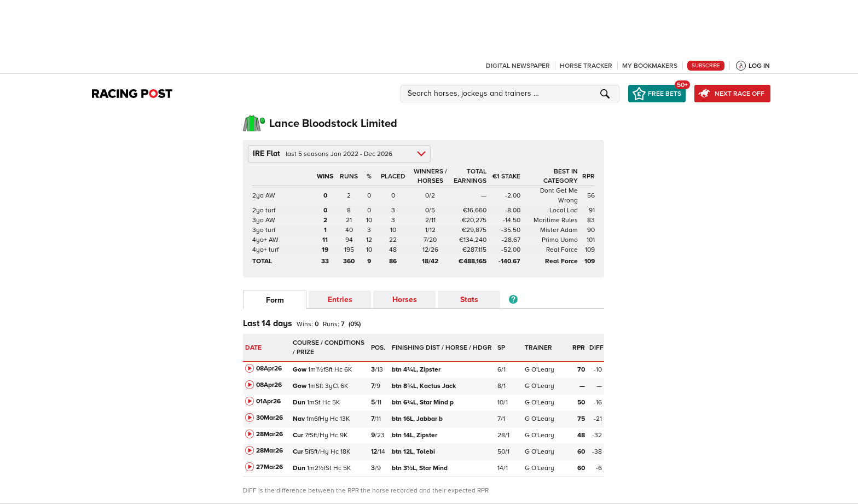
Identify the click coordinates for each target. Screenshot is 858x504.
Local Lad (564, 210)
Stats (469, 300)
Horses (405, 300)
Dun (299, 402)
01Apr (268, 401)
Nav (299, 419)
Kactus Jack (425, 386)
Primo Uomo (560, 240)
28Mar (269, 434)
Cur (298, 435)
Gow (300, 370)
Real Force (562, 250)
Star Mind (423, 402)
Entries (340, 300)
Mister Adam (559, 230)
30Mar (269, 418)
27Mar (269, 467)
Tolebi (414, 452)
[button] (512, 94)
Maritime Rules (556, 220)
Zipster (417, 370)
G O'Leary (540, 370)
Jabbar (417, 419)
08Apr (269, 369)
